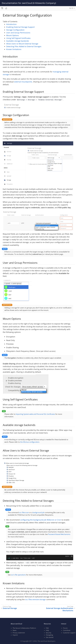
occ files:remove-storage (35, 599)
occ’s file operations (18, 575)
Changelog (49, 635)
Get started (50, 637)
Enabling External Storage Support (20, 27)
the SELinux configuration (30, 442)
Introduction (11, 24)
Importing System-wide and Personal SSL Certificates (35, 414)
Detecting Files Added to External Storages (24, 46)
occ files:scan (24, 512)
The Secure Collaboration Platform (24, 628)
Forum (65, 628)
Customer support (69, 633)
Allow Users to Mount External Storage (22, 44)
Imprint (15, 635)
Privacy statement (19, 633)
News (15, 630)
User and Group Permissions (18, 33)
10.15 (71, 8)
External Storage (10, 608)
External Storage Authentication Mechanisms (60, 609)
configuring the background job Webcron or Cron (41, 520)
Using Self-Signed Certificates (18, 38)
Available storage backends (18, 41)
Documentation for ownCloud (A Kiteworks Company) (29, 3)
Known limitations (14, 49)
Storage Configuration (15, 30)
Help (47, 630)
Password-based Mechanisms (59, 534)
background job (39, 512)
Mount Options (13, 35)
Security (49, 633)
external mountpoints (23, 82)
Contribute (67, 630)
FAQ (47, 628)
